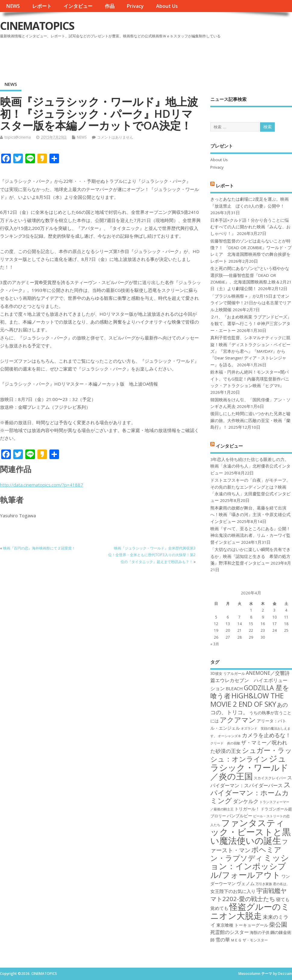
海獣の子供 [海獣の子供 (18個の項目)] (260, 932)
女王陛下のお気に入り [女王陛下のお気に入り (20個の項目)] (233, 891)
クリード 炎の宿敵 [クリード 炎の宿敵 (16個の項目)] (225, 743)
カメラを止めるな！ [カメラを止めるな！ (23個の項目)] (266, 735)
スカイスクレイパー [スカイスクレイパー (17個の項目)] (270, 778)
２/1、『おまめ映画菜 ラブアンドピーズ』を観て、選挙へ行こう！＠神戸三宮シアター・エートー (251, 324)
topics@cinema (18, 137)
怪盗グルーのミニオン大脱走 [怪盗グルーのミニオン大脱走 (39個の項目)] (250, 911)
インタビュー (78, 6)
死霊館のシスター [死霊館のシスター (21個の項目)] (230, 932)
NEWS (13, 6)
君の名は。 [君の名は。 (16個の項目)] (281, 884)
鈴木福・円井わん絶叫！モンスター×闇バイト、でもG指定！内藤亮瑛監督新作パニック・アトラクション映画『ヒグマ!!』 (250, 379)
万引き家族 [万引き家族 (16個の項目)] (264, 884)
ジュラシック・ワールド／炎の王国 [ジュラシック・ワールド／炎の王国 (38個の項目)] (249, 767)
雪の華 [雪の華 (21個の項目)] (223, 940)
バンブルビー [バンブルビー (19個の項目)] (240, 816)
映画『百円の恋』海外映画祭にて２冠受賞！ (39, 548)
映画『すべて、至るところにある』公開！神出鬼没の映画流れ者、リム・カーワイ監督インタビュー (250, 535)
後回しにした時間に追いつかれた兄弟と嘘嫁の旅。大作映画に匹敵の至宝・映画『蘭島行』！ (250, 420)
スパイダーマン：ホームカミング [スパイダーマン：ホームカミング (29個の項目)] (251, 793)
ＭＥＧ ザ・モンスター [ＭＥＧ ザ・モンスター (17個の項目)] (249, 940)
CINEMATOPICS (37, 26)
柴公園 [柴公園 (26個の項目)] (278, 924)
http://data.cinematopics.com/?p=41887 (42, 485)
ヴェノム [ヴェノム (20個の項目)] (246, 883)
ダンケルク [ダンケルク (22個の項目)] (246, 801)
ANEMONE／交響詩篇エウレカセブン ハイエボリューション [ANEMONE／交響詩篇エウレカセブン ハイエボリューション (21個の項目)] (250, 681)
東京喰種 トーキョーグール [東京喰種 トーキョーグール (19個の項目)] (242, 925)
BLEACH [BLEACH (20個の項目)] (234, 688)
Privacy (135, 6)
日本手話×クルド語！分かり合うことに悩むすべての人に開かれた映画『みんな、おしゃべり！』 (250, 227)
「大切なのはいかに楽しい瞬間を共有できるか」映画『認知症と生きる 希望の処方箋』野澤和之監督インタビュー (250, 556)
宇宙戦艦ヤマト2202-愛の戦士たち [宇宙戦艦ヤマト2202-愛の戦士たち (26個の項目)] (248, 894)
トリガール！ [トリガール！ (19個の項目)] (247, 809)
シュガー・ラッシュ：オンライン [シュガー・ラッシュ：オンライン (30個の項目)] (251, 755)
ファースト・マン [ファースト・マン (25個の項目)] (249, 846)
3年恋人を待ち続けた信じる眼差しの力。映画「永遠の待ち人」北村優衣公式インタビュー (250, 466)
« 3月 (215, 644)
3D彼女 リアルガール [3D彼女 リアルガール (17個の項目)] (228, 673)
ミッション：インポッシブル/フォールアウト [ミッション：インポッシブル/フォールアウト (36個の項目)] (250, 866)
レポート (42, 6)
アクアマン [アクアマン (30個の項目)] (238, 720)
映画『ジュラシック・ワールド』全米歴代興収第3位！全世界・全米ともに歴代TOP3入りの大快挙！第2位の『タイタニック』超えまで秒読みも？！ (152, 555)
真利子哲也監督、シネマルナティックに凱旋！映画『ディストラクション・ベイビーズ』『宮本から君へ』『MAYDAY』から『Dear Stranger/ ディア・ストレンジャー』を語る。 (250, 351)
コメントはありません (115, 137)
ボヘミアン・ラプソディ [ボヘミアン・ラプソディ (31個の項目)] (246, 854)
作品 (110, 6)
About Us (167, 6)
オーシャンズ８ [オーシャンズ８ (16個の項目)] (229, 736)
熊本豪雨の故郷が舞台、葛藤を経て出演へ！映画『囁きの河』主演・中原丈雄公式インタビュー (250, 515)
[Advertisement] (177, 57)
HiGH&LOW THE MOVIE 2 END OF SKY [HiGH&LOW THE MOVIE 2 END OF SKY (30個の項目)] (247, 700)
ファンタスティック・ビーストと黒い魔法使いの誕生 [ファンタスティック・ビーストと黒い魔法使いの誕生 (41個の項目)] (251, 832)
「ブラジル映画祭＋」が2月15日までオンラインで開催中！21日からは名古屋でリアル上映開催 (251, 303)
